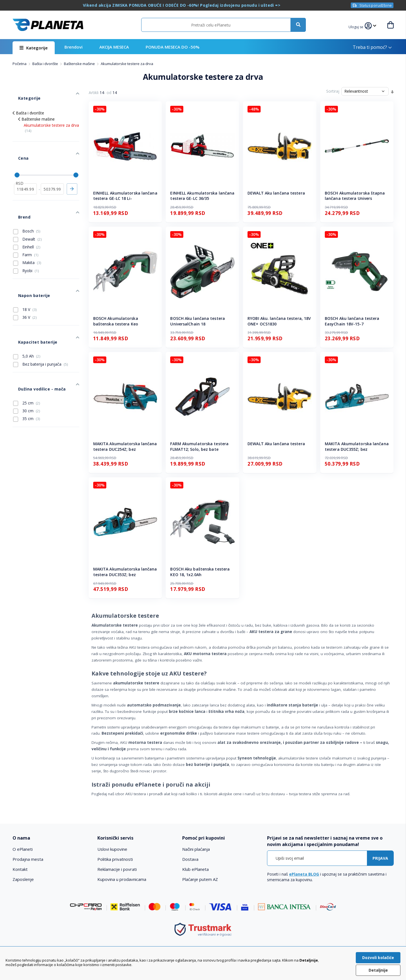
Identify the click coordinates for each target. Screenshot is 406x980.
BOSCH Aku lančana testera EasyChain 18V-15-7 (352, 321)
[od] (26, 169)
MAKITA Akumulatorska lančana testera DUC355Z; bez (357, 446)
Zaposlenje (23, 879)
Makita (27, 235)
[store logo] (48, 25)
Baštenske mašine (80, 64)
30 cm (27, 358)
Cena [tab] (18, 144)
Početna (20, 64)
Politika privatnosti (115, 859)
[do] (52, 169)
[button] (359, 26)
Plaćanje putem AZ (200, 879)
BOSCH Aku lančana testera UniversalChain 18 (198, 321)
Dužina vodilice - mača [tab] (35, 339)
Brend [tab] (18, 192)
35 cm (27, 366)
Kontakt (20, 869)
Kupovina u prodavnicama (122, 879)
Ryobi (26, 243)
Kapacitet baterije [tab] (31, 300)
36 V (25, 281)
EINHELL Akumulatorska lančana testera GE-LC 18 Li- (125, 196)
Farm (26, 227)
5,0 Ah (27, 312)
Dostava (190, 859)
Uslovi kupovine (112, 849)
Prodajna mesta (28, 859)
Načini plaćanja (196, 849)
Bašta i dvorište (46, 64)
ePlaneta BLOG (304, 874)
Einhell (27, 219)
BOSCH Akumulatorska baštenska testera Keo (116, 321)
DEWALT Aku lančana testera (276, 193)
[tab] (51, 838)
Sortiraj (333, 91)
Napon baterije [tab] (28, 262)
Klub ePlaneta (195, 869)
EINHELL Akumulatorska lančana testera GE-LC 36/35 (202, 196)
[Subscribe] (380, 858)
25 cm (27, 350)
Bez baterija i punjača (41, 320)
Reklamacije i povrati (117, 869)
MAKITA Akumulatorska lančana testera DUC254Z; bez (125, 446)
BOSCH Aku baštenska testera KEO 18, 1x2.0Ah (200, 572)
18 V (25, 273)
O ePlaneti (23, 849)
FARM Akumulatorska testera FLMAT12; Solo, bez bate (199, 446)
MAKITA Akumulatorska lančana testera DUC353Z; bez (125, 572)
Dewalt (27, 211)
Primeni (72, 169)
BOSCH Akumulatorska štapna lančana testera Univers (355, 196)
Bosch (27, 203)
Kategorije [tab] (23, 93)
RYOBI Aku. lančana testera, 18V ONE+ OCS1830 (279, 321)
